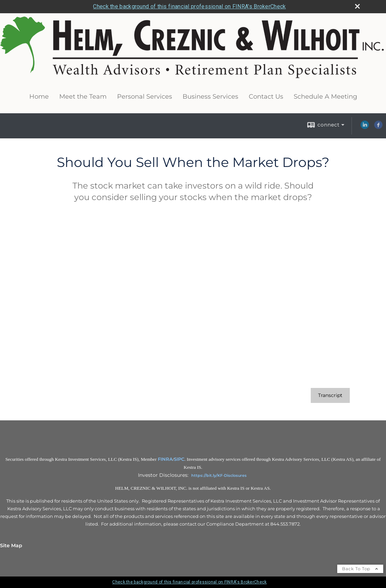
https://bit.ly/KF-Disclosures (219, 475)
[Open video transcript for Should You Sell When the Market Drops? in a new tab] (330, 395)
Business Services (210, 97)
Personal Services (145, 97)
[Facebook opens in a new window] (378, 127)
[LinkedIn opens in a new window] (365, 127)
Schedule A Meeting (325, 97)
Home (39, 97)
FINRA (165, 459)
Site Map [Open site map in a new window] (11, 545)
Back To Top (360, 569)
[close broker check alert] (357, 6)
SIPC (179, 459)
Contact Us (266, 97)
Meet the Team (83, 97)
